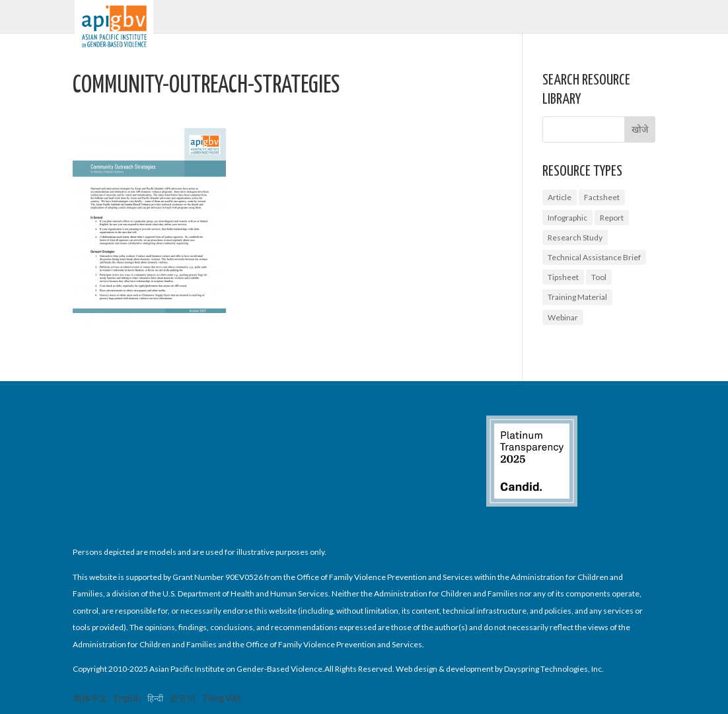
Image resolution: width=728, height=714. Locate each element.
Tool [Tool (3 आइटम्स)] (599, 277)
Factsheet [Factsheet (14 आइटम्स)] (602, 197)
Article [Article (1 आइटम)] (560, 197)
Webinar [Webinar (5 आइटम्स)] (563, 317)
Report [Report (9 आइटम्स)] (612, 218)
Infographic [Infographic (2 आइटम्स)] (567, 218)
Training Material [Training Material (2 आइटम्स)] (577, 297)
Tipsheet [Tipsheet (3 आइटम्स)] (563, 277)
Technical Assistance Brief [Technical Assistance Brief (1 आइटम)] (594, 257)
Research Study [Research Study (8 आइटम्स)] (575, 237)
